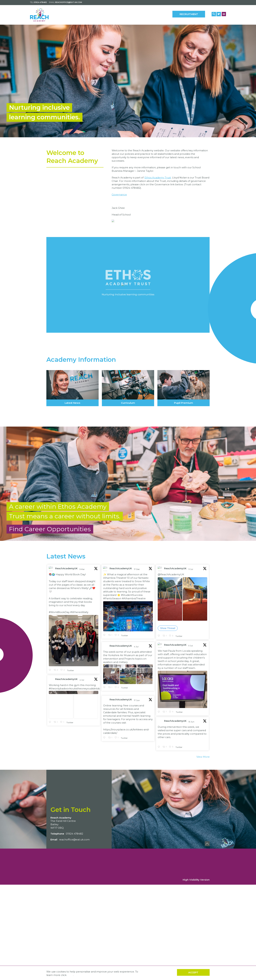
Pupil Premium (184, 483)
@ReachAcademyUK (171, 673)
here (70, 975)
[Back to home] (44, 15)
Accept (193, 972)
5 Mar (82, 668)
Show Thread (168, 727)
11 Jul (191, 668)
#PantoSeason (112, 697)
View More (203, 855)
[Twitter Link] (219, 14)
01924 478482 (40, 2)
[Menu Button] (224, 14)
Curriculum (128, 483)
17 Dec (137, 668)
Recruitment (189, 14)
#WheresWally (79, 711)
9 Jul (191, 744)
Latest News (72, 483)
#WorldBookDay (59, 711)
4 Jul (136, 745)
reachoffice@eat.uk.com (68, 2)
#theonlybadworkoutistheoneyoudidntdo (75, 787)
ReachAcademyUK (66, 667)
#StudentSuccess (132, 694)
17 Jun (137, 799)
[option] (128, 81)
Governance (119, 198)
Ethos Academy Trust (158, 181)
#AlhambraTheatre (134, 697)
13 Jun (192, 820)
